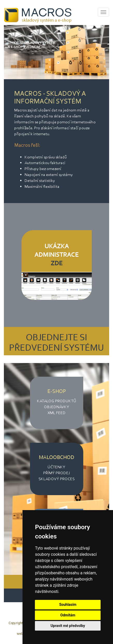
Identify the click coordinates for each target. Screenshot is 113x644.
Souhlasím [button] (68, 605)
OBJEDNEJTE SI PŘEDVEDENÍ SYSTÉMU (56, 342)
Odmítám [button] (68, 615)
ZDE (57, 263)
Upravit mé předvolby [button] (68, 626)
